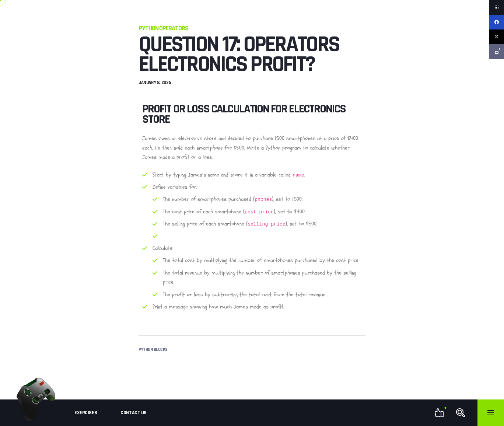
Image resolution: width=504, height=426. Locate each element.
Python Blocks (153, 350)
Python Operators (163, 28)
